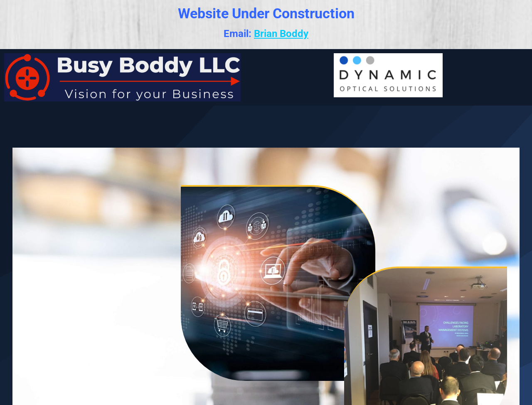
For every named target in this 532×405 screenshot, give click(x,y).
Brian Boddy (281, 34)
